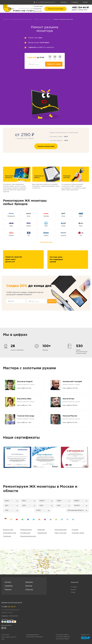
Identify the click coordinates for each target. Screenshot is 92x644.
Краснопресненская (28, 536)
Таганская (7, 536)
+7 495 (8, 607)
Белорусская (8, 530)
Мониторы (29, 586)
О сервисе (75, 2)
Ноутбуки (8, 582)
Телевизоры (9, 586)
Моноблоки (29, 582)
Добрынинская (26, 530)
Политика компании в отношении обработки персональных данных (63, 637)
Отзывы (85, 2)
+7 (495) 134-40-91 (78, 8)
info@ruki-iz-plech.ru (7, 612)
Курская (75, 530)
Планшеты (8, 590)
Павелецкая (42, 533)
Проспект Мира (78, 533)
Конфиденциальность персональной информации (34, 636)
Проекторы (29, 590)
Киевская (41, 530)
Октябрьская (25, 533)
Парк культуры (60, 533)
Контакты (64, 2)
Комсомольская (61, 530)
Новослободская (10, 533)
